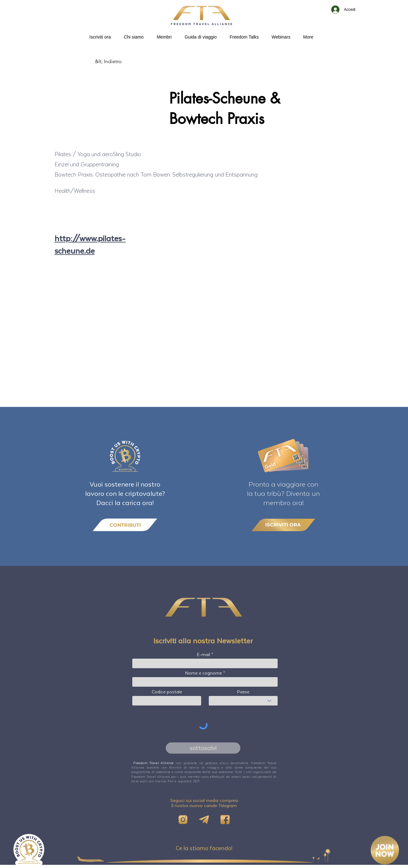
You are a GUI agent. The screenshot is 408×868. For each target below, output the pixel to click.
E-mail (204, 655)
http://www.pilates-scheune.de (90, 244)
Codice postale (167, 692)
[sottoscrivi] (203, 748)
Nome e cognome (204, 673)
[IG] (183, 820)
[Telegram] (204, 820)
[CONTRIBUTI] (125, 525)
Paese (243, 692)
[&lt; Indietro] (116, 61)
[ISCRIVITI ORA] (283, 525)
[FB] (225, 820)
